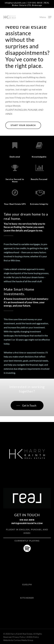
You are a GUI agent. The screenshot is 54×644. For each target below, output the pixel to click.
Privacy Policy (19, 637)
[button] (46, 17)
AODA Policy (33, 637)
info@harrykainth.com (15, 3)
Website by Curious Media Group (18, 640)
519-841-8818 (35, 3)
